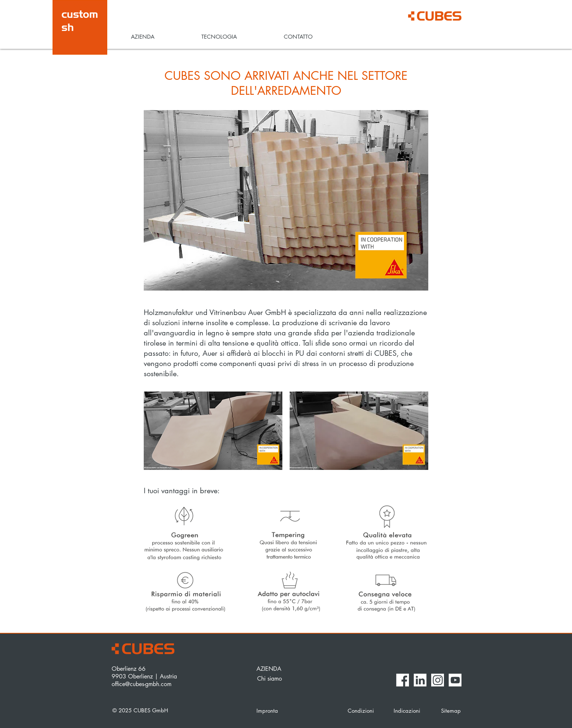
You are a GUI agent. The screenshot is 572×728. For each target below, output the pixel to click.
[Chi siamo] (283, 679)
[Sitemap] (451, 711)
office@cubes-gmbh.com (142, 684)
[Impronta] (296, 711)
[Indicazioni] (408, 711)
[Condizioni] (365, 711)
